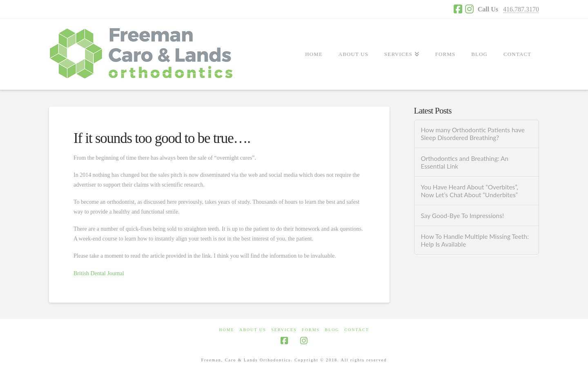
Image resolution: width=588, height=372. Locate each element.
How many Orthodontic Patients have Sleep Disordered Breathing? (472, 134)
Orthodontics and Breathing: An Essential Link (464, 162)
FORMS (311, 330)
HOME (226, 330)
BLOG (332, 330)
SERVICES (284, 330)
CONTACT (356, 330)
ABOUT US (253, 330)
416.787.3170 (521, 9)
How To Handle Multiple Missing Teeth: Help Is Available (474, 240)
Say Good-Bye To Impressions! (462, 216)
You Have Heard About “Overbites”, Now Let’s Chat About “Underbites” (469, 191)
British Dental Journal (99, 273)
